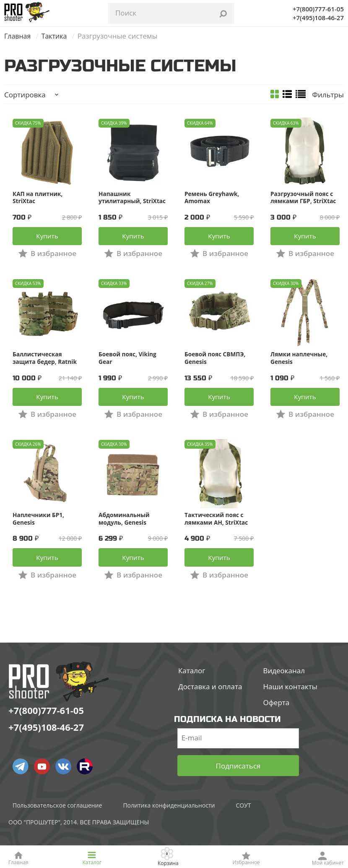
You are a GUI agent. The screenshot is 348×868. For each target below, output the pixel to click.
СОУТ (243, 820)
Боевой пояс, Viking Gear (128, 363)
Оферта (276, 718)
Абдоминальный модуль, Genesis (125, 529)
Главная (18, 36)
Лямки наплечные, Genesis (300, 363)
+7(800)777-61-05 (318, 9)
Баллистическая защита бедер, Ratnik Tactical (45, 363)
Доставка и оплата (210, 702)
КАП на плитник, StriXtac (38, 198)
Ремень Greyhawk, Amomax (213, 198)
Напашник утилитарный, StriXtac (133, 198)
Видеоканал (284, 686)
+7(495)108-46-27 (318, 18)
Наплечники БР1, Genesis (39, 529)
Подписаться (238, 781)
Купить (47, 240)
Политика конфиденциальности (169, 820)
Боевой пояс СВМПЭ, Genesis (216, 363)
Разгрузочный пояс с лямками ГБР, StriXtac (304, 198)
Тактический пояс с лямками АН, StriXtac (217, 529)
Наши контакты (290, 702)
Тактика (57, 36)
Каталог (192, 686)
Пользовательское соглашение (57, 820)
